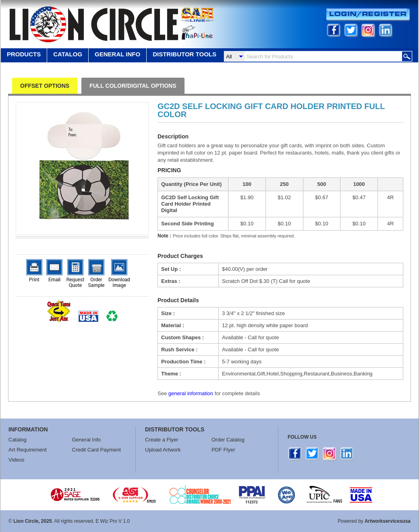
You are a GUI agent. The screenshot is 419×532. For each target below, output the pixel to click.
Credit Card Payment (96, 450)
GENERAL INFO (117, 54)
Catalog (68, 54)
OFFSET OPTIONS (45, 86)
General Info (87, 440)
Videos (17, 460)
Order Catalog (228, 440)
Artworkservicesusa (388, 521)
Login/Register (368, 15)
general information (191, 393)
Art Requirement (28, 450)
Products (24, 54)
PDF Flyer (223, 450)
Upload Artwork (163, 450)
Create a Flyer (162, 440)
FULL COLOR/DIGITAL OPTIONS (133, 86)
